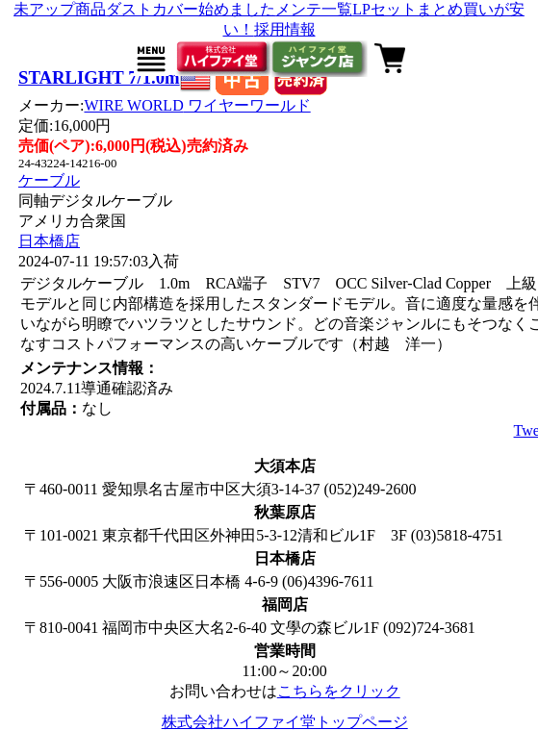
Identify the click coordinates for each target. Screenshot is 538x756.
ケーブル (49, 180)
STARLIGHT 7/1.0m (99, 77)
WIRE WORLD (197, 105)
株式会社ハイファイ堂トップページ (285, 722)
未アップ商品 (60, 9)
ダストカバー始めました (191, 9)
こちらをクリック (339, 691)
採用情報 (285, 29)
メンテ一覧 (314, 9)
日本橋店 (49, 241)
